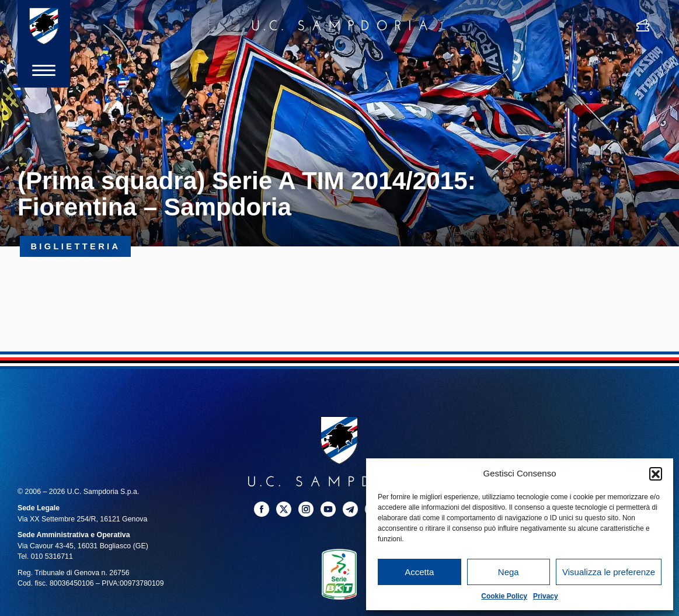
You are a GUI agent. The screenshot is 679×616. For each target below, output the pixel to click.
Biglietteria (75, 247)
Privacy (546, 596)
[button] (656, 474)
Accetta (419, 572)
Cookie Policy (504, 596)
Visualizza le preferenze (609, 572)
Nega (509, 572)
